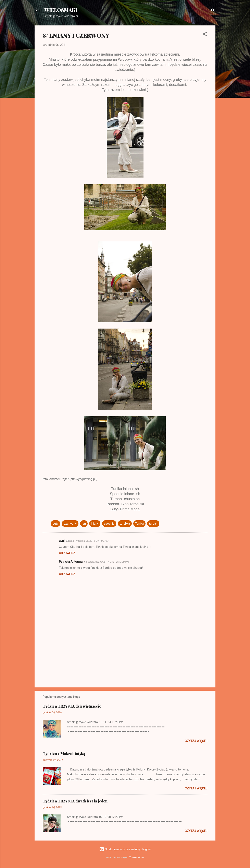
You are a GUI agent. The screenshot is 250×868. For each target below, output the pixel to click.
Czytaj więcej (196, 741)
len (84, 524)
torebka (125, 524)
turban (153, 524)
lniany (95, 524)
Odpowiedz (67, 553)
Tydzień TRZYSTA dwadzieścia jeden (75, 801)
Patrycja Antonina (71, 562)
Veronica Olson (137, 857)
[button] (205, 35)
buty (55, 524)
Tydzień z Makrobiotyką (64, 754)
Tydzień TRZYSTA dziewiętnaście (72, 706)
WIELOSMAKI (61, 10)
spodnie (109, 524)
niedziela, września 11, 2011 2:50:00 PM (107, 562)
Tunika (139, 524)
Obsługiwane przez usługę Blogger (125, 849)
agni (62, 541)
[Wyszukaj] (213, 11)
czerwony (70, 524)
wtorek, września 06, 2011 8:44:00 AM (87, 541)
